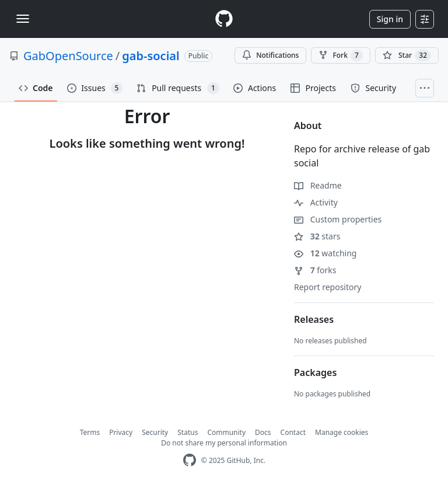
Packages (315, 372)
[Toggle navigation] (23, 19)
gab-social (150, 56)
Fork (340, 55)
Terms (90, 432)
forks (315, 270)
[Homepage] (224, 19)
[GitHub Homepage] (190, 460)
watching (325, 253)
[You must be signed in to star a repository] (407, 55)
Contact (293, 432)
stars (317, 236)
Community (226, 432)
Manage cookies (342, 432)
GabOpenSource (68, 56)
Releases (314, 319)
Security (155, 432)
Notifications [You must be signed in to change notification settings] (270, 55)
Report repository (328, 287)
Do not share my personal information (224, 443)
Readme (318, 185)
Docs (263, 432)
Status (188, 432)
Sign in (390, 19)
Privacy (121, 432)
